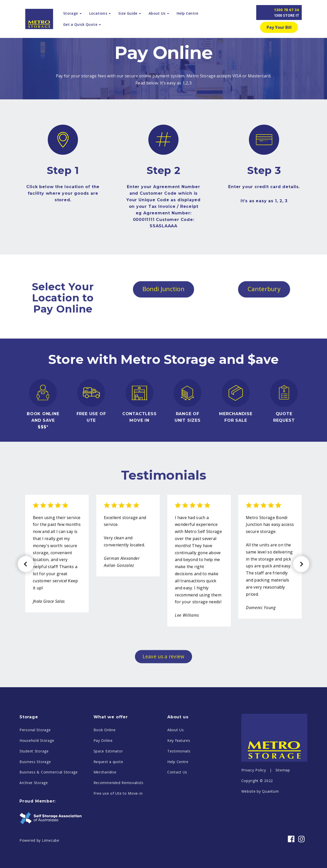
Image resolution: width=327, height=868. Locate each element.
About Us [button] (159, 13)
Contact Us (177, 810)
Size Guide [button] (130, 13)
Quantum (270, 829)
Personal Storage (35, 768)
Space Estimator (108, 789)
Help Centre (188, 13)
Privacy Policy (254, 808)
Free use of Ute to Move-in (118, 831)
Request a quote (108, 800)
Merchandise (105, 810)
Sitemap (283, 808)
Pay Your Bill (279, 27)
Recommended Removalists (119, 821)
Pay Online (103, 779)
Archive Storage (34, 821)
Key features (179, 779)
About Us (176, 768)
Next (301, 602)
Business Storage (35, 800)
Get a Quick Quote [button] (82, 24)
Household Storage (37, 779)
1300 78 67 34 (287, 13)
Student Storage (34, 789)
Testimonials (179, 789)
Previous (26, 602)
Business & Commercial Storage (49, 810)
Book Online (105, 768)
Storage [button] (72, 13)
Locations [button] (100, 13)
